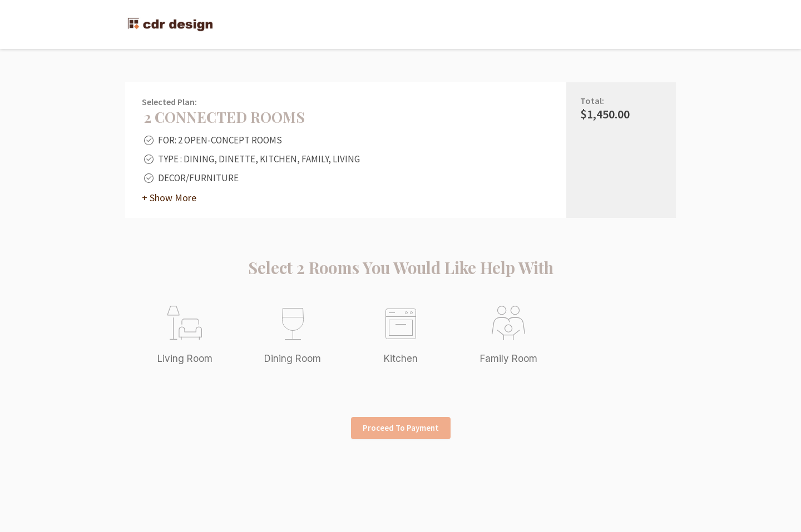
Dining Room (293, 359)
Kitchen (401, 359)
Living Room (185, 359)
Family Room (509, 359)
